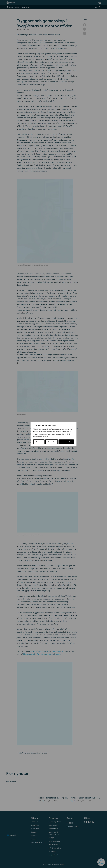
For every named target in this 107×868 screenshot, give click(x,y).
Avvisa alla (52, 442)
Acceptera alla (66, 442)
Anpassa (39, 442)
